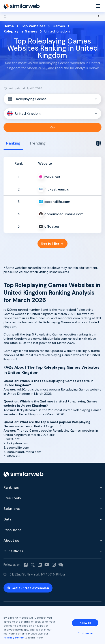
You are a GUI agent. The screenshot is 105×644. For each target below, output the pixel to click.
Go (53, 127)
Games (59, 26)
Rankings (11, 487)
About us (11, 540)
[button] (52, 99)
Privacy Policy (14, 638)
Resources (12, 530)
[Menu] (98, 6)
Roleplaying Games (20, 31)
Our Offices (13, 551)
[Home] (22, 6)
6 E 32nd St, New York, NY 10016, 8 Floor (37, 574)
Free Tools (12, 498)
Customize (85, 633)
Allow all (85, 623)
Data (7, 519)
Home (9, 26)
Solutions (12, 509)
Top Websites (33, 26)
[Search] (52, 17)
